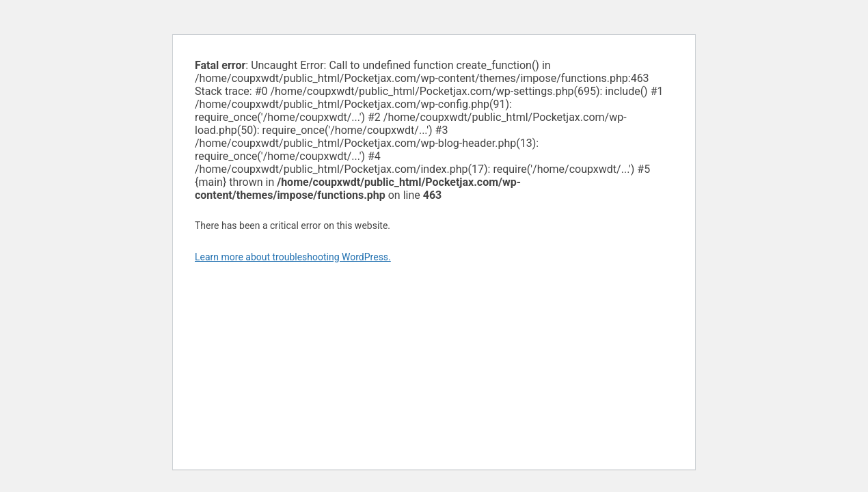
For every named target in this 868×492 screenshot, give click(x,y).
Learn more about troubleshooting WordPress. (293, 257)
